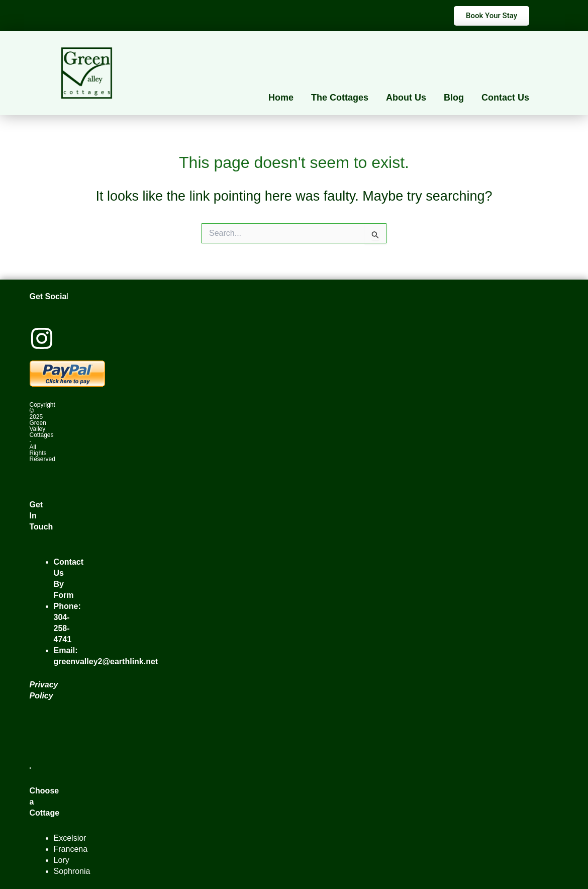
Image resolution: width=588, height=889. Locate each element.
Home (281, 98)
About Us (406, 98)
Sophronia (72, 871)
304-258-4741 (63, 628)
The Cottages (340, 98)
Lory (62, 860)
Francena (71, 849)
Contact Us (505, 98)
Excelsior (70, 838)
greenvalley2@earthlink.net (106, 661)
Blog (454, 98)
